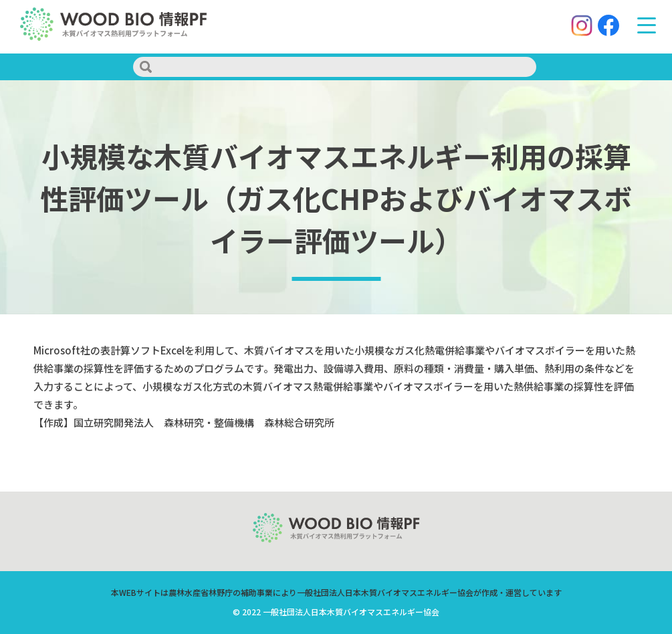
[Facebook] (605, 27)
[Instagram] (578, 27)
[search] (335, 67)
